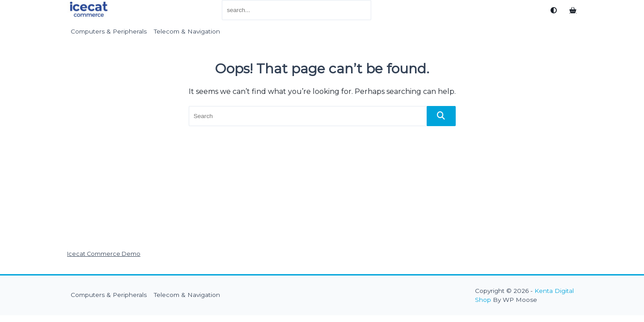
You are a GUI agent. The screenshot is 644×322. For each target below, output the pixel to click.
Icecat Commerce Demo (104, 254)
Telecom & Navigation (187, 31)
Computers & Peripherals (109, 31)
